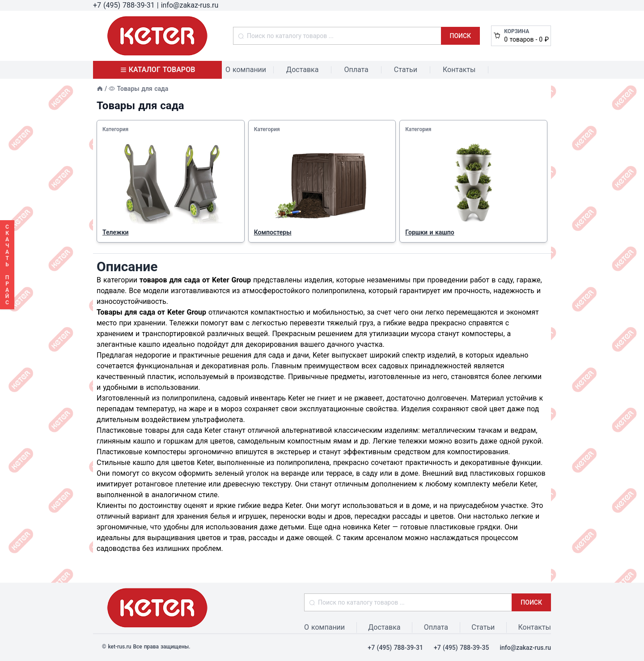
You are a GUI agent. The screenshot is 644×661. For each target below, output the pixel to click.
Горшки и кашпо (430, 232)
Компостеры (273, 232)
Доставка (302, 70)
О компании (246, 70)
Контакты (459, 70)
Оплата (356, 70)
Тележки (116, 232)
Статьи (406, 70)
